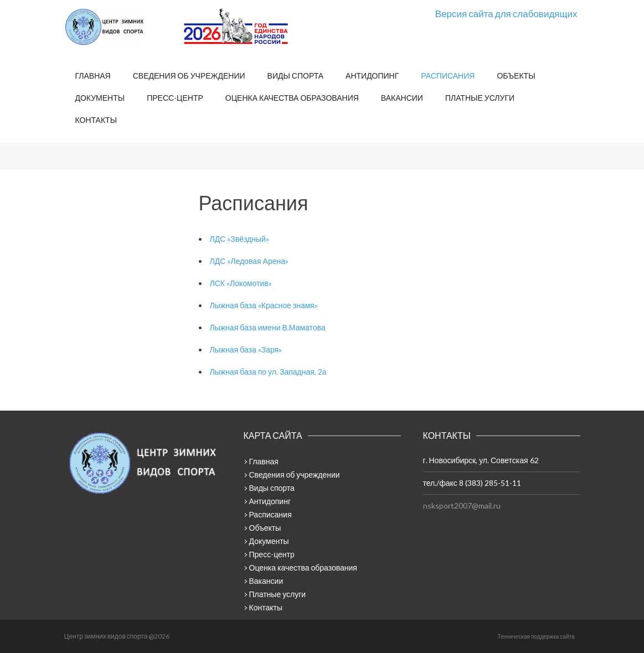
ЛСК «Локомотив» (241, 283)
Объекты (516, 76)
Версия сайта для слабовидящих (506, 14)
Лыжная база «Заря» (246, 349)
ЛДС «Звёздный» (239, 239)
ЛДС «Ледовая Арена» (249, 261)
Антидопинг (372, 76)
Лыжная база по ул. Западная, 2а (268, 372)
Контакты (96, 120)
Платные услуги (480, 98)
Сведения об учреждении (189, 76)
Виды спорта (295, 76)
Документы (100, 98)
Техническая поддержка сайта (536, 636)
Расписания (448, 76)
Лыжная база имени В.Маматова (268, 327)
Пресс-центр (175, 98)
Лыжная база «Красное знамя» (264, 305)
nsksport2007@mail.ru (462, 506)
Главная (93, 76)
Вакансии (402, 98)
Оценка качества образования (292, 98)
